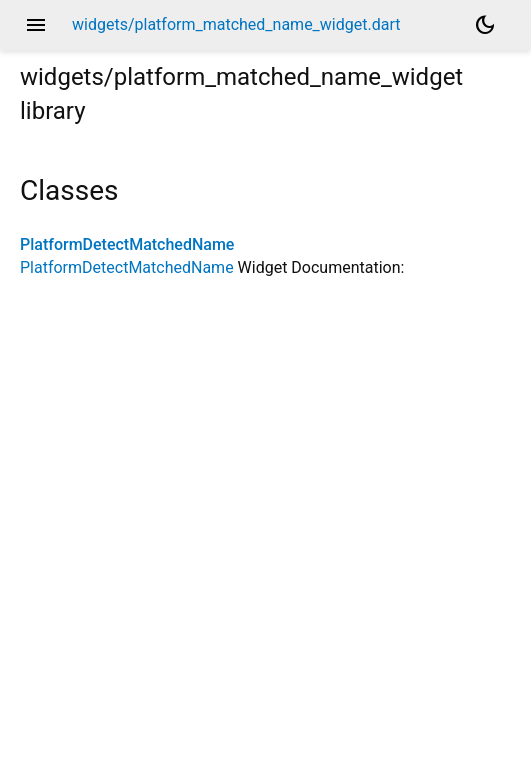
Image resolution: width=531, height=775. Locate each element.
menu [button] (36, 25)
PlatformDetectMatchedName (127, 244)
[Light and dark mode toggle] (485, 25)
